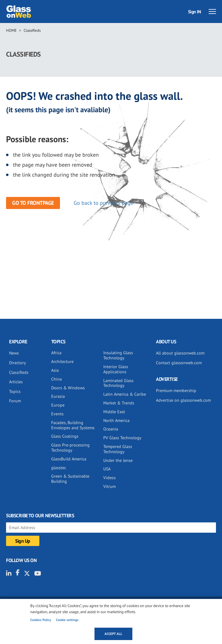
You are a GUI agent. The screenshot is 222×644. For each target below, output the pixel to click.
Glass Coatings (65, 436)
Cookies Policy (41, 620)
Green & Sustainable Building (70, 479)
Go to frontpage (33, 203)
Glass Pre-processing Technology (70, 448)
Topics (15, 391)
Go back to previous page (103, 203)
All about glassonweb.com (180, 353)
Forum (15, 401)
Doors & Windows (68, 388)
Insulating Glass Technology (118, 355)
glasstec (59, 468)
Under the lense (118, 460)
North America (116, 420)
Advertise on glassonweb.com (183, 400)
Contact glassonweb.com (179, 363)
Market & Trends (119, 403)
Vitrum (109, 486)
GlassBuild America (69, 459)
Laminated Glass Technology (118, 383)
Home (11, 30)
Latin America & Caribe (125, 394)
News (14, 353)
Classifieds (32, 30)
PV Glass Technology (122, 438)
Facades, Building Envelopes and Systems (73, 425)
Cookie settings (67, 620)
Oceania (111, 429)
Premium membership (176, 391)
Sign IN (195, 12)
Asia (55, 370)
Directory (18, 363)
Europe (58, 405)
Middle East (114, 412)
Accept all (113, 634)
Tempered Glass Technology (118, 449)
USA (107, 469)
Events (57, 414)
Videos (109, 478)
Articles (16, 382)
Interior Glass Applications (116, 369)
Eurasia (58, 396)
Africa (56, 353)
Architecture (62, 361)
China (56, 379)
